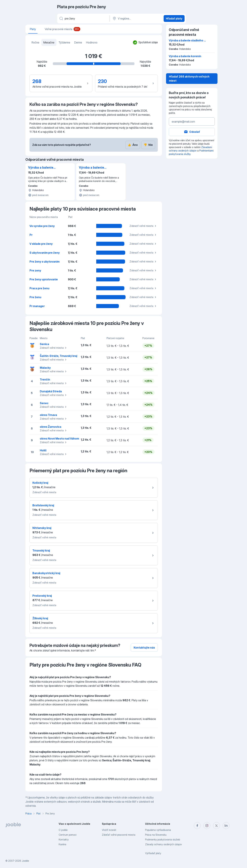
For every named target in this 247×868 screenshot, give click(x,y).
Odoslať (192, 132)
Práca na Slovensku (156, 835)
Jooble (25, 861)
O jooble (63, 830)
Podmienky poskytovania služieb (163, 840)
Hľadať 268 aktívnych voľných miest (189, 79)
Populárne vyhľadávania (158, 830)
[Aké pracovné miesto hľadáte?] (83, 18)
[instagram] (207, 826)
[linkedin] (226, 826)
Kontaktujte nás (144, 648)
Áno (133, 145)
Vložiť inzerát (109, 830)
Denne (78, 42)
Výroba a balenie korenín (92, 168)
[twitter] (216, 826)
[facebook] (197, 826)
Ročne (35, 42)
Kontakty (64, 840)
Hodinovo (92, 42)
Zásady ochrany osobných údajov (163, 844)
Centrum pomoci (68, 835)
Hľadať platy (174, 18)
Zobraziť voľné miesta (143, 226)
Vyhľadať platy (153, 853)
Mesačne (49, 42)
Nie (148, 145)
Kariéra (62, 844)
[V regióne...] (136, 18)
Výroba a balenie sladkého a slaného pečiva (43, 168)
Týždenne (64, 42)
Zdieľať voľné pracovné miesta (119, 835)
